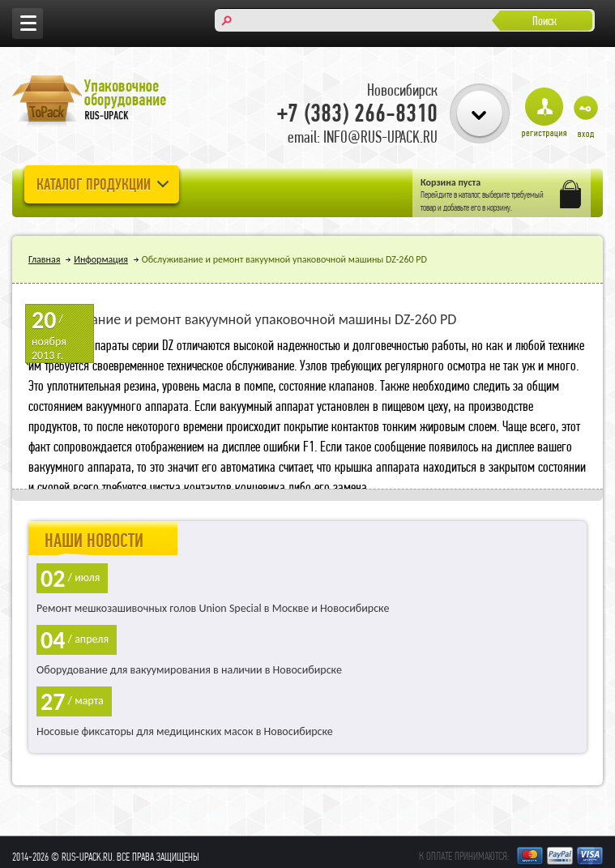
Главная (44, 259)
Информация (101, 259)
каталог (469, 195)
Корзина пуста (451, 182)
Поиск (545, 21)
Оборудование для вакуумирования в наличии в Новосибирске (189, 670)
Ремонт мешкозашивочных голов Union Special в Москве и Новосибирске (213, 608)
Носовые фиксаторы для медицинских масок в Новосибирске (185, 731)
